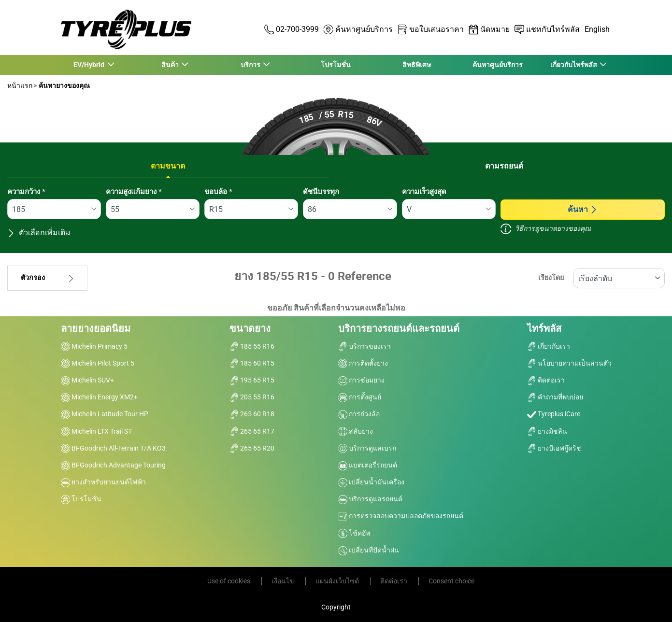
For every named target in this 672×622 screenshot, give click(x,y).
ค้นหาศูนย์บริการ (498, 65)
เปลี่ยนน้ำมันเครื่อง (371, 482)
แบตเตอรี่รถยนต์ (368, 465)
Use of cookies (229, 581)
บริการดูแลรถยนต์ (370, 499)
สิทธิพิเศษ (417, 65)
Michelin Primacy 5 (94, 346)
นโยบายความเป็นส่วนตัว (569, 363)
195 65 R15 (252, 380)
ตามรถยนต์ (504, 166)
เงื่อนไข (284, 581)
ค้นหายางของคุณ (64, 85)
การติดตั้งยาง (363, 363)
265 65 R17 (252, 431)
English (597, 29)
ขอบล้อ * (218, 192)
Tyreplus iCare (554, 414)
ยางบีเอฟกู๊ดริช (554, 448)
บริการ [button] (251, 65)
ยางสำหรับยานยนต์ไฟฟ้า (103, 482)
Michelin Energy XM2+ (99, 397)
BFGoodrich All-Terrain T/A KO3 (113, 448)
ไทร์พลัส (544, 328)
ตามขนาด (168, 166)
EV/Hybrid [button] (90, 65)
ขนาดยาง (250, 328)
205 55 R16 (252, 397)
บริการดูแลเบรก (367, 448)
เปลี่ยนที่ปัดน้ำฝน (369, 550)
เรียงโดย (551, 278)
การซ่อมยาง (361, 380)
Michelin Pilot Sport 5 (98, 363)
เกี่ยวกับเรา (549, 346)
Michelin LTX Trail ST (96, 431)
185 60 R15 (252, 363)
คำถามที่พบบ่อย (555, 397)
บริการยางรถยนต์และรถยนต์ (399, 328)
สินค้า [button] (170, 65)
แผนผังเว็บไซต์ (338, 581)
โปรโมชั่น (336, 65)
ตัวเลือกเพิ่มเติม (39, 233)
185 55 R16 (252, 346)
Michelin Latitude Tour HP (105, 414)
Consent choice (451, 581)
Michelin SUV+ (87, 380)
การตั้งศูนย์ (360, 397)
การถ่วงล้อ (359, 414)
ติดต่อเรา (546, 380)
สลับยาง (356, 431)
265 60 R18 (252, 414)
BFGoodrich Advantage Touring (113, 465)
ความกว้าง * (26, 192)
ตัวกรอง (47, 278)
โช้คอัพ (354, 533)
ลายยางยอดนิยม (96, 328)
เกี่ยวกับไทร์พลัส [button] (574, 65)
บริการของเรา (365, 346)
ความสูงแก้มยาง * (134, 192)
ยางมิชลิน (547, 431)
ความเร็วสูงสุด (424, 192)
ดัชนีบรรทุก (321, 192)
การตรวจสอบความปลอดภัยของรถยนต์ (401, 516)
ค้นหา (583, 209)
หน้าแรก (20, 85)
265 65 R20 (252, 448)
